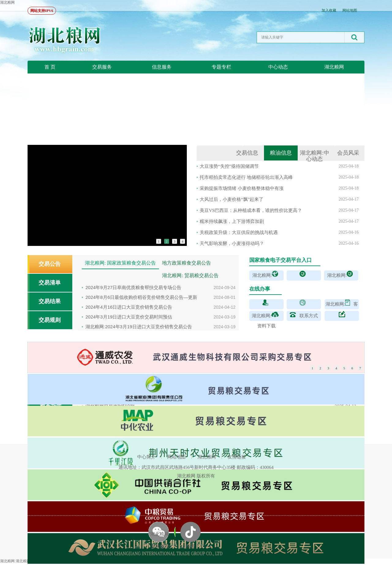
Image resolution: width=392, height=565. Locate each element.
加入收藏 (329, 10)
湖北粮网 (7, 2)
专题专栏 (221, 67)
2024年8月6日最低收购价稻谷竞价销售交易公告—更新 (141, 297)
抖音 (190, 546)
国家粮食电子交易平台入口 (281, 260)
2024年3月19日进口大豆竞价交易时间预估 (129, 317)
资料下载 (266, 326)
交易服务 (102, 67)
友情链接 (237, 457)
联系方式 (309, 316)
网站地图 (350, 10)
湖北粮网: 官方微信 (160, 540)
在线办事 (260, 289)
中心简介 (146, 457)
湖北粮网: (314, 156)
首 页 (50, 67)
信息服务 (162, 67)
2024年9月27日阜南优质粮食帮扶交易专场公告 (133, 287)
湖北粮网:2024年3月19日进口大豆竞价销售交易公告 (139, 327)
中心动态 (278, 67)
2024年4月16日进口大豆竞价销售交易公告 (129, 307)
